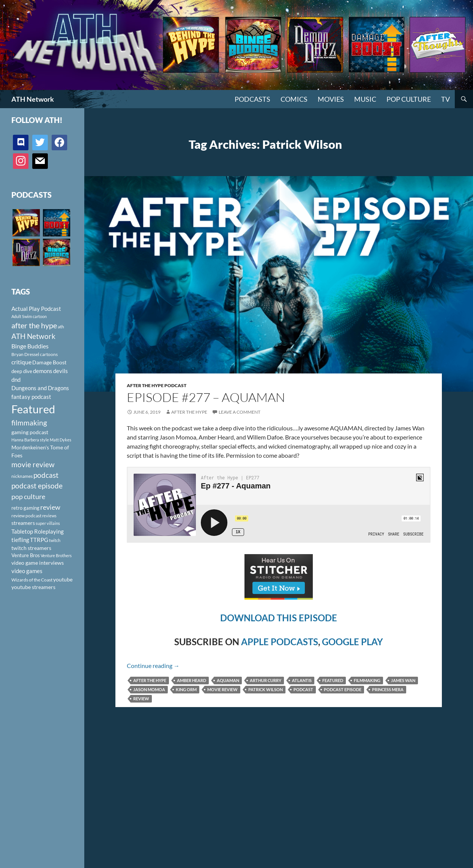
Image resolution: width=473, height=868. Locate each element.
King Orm (186, 689)
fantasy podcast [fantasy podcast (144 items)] (31, 397)
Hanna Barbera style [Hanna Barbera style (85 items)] (30, 440)
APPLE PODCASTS (280, 642)
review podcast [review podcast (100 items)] (26, 516)
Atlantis (302, 680)
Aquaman (228, 680)
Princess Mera (388, 689)
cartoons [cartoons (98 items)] (49, 354)
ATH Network (33, 99)
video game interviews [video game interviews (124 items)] (38, 563)
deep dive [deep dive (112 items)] (22, 371)
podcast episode (343, 689)
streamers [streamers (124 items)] (23, 523)
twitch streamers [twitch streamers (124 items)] (31, 548)
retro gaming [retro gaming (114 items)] (25, 508)
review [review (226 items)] (50, 507)
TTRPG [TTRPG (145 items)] (39, 540)
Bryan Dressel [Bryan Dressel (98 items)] (25, 354)
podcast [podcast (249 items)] (46, 475)
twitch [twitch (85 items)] (55, 540)
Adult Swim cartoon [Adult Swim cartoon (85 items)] (29, 316)
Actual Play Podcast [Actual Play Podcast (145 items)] (36, 309)
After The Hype (189, 412)
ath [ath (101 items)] (61, 327)
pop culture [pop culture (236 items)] (28, 496)
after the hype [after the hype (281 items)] (34, 325)
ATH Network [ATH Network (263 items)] (33, 336)
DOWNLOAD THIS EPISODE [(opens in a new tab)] (279, 618)
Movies (331, 99)
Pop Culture (409, 99)
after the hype (150, 680)
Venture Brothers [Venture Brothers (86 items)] (56, 555)
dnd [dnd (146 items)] (16, 380)
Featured (333, 680)
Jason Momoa (149, 689)
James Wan (403, 680)
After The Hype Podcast (157, 385)
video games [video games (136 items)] (27, 571)
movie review (222, 689)
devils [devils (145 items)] (61, 371)
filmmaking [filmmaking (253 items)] (29, 423)
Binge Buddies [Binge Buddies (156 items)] (30, 346)
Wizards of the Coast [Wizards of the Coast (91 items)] (32, 580)
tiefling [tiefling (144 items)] (20, 540)
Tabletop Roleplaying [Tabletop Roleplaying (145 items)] (38, 531)
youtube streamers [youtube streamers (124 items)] (33, 587)
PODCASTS (252, 99)
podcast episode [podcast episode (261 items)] (37, 486)
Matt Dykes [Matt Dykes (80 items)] (61, 440)
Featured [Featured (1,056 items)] (33, 409)
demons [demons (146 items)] (43, 371)
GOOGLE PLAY (352, 642)
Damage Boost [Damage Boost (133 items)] (49, 362)
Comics (294, 99)
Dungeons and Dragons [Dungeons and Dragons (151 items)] (40, 388)
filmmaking (367, 680)
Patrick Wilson (266, 689)
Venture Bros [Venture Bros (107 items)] (26, 555)
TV (445, 99)
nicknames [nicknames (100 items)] (22, 476)
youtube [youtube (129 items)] (63, 579)
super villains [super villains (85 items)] (48, 523)
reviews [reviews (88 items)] (49, 516)
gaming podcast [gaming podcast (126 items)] (30, 432)
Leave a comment (240, 412)
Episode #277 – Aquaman (206, 397)
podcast (303, 689)
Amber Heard (192, 680)
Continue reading (153, 666)
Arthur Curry (266, 680)
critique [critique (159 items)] (21, 362)
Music (365, 99)
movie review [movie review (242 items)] (33, 465)
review (141, 699)
